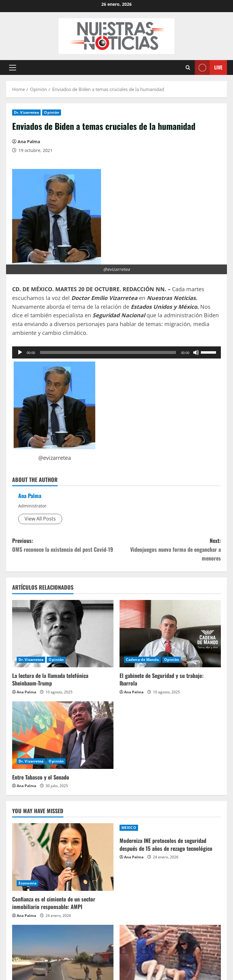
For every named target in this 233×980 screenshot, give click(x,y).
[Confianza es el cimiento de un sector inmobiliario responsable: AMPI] (63, 857)
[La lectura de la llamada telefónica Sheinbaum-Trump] (63, 634)
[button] (13, 68)
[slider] (108, 352)
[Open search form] (188, 67)
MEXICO (129, 828)
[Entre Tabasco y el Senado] (63, 735)
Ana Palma (29, 141)
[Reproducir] (20, 352)
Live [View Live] (209, 67)
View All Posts (40, 519)
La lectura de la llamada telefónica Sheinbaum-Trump (50, 679)
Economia (27, 883)
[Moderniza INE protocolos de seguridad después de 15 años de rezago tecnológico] (170, 828)
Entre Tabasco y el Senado (41, 777)
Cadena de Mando (142, 660)
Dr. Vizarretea (26, 112)
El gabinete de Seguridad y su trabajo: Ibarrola (162, 679)
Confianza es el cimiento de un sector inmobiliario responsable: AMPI (54, 903)
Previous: (64, 545)
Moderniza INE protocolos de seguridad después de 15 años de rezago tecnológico (166, 844)
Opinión (52, 112)
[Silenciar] (196, 352)
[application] (116, 352)
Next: (169, 549)
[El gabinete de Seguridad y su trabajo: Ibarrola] (170, 634)
